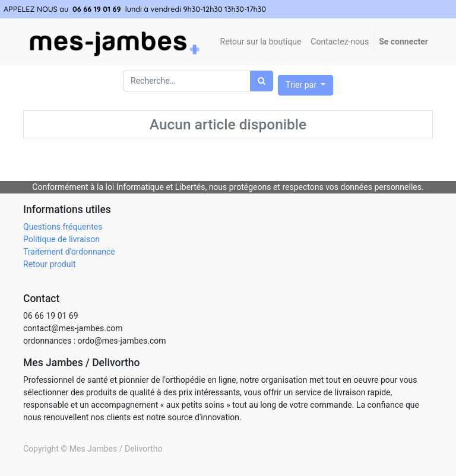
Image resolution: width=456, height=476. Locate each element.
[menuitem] (340, 42)
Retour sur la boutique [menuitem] (261, 42)
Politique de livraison (61, 239)
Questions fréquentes (63, 227)
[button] (305, 85)
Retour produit (49, 264)
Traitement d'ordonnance (69, 252)
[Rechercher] (262, 81)
